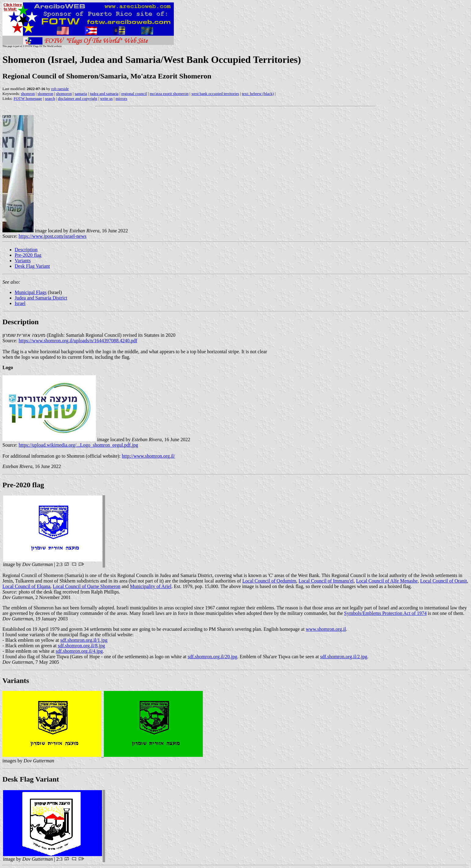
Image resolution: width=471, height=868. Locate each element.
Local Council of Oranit (443, 581)
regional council (134, 94)
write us (107, 98)
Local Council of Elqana (26, 586)
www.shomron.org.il (326, 629)
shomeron (45, 94)
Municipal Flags (31, 292)
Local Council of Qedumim (269, 581)
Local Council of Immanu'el (326, 581)
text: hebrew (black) (258, 94)
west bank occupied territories (215, 94)
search (50, 98)
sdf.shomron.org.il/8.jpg (81, 646)
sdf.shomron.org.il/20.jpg (212, 657)
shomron (28, 94)
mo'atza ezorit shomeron (169, 94)
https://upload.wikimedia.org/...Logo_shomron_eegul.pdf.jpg (78, 445)
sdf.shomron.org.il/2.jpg (344, 657)
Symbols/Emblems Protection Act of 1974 (385, 613)
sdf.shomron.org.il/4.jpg (79, 651)
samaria (81, 94)
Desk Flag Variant (32, 266)
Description (26, 250)
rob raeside (60, 89)
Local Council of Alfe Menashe (387, 581)
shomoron (64, 94)
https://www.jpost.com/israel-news (53, 236)
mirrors (121, 98)
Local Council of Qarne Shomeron (87, 586)
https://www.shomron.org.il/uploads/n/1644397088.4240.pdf (78, 341)
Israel (20, 303)
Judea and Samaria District (41, 298)
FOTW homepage (28, 98)
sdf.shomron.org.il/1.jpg (84, 640)
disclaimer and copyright (77, 98)
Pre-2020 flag (28, 255)
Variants (23, 261)
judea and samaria (104, 94)
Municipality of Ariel (151, 586)
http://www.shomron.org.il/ (148, 456)
